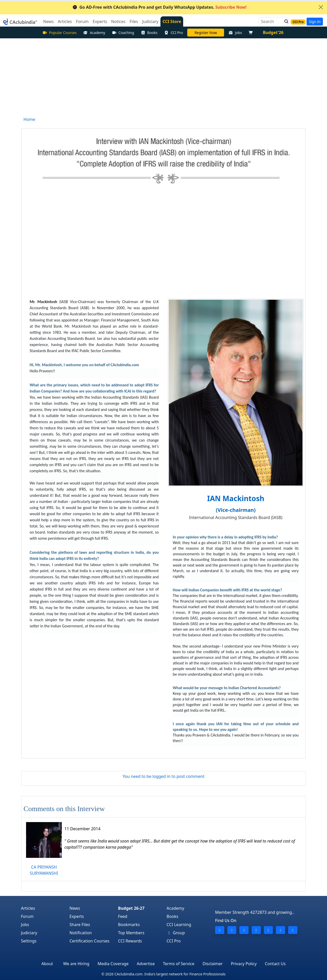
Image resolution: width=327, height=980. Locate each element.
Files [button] (134, 21)
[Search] (271, 21)
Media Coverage (113, 964)
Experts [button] (100, 21)
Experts (77, 916)
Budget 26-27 (131, 908)
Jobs (235, 33)
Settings (29, 941)
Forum (27, 916)
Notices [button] (118, 21)
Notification (81, 933)
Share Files (80, 925)
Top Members (131, 933)
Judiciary (29, 933)
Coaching (123, 33)
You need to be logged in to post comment (163, 776)
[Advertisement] (163, 77)
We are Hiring (76, 964)
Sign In (315, 22)
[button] (285, 21)
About (47, 964)
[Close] (321, 7)
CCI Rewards (130, 941)
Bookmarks (129, 925)
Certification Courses (89, 941)
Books (149, 33)
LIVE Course (206, 33)
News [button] (48, 21)
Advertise (146, 964)
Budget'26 (273, 32)
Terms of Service (179, 964)
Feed (123, 916)
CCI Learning (179, 925)
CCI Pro (174, 33)
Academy (94, 33)
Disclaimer (213, 964)
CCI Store (172, 21)
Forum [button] (82, 21)
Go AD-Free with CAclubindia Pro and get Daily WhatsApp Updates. (160, 7)
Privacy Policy (244, 964)
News (75, 908)
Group (176, 933)
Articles (28, 908)
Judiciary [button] (150, 21)
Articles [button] (65, 21)
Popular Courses (60, 33)
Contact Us (275, 964)
